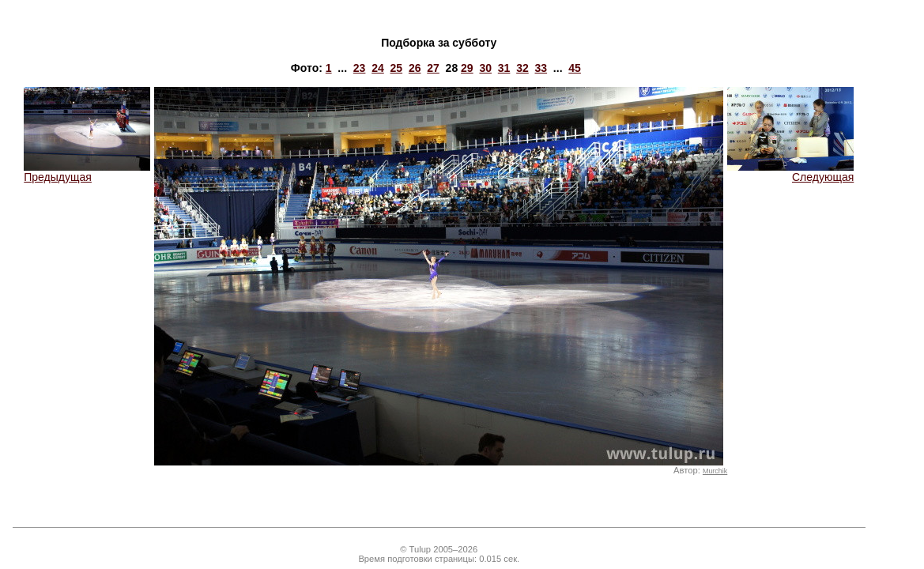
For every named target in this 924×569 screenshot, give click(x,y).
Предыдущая (87, 172)
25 (397, 68)
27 (433, 68)
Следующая (790, 172)
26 (415, 68)
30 (485, 68)
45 (575, 68)
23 (360, 68)
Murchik (715, 471)
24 (378, 68)
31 (504, 68)
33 (541, 68)
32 (522, 68)
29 (467, 68)
